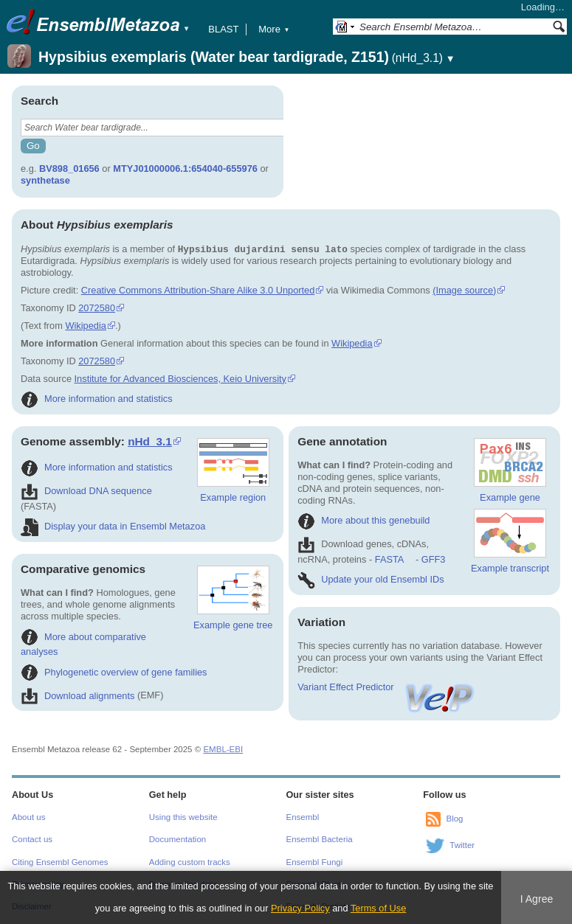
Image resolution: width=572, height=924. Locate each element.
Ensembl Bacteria (320, 839)
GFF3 (433, 559)
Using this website (183, 817)
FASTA (389, 559)
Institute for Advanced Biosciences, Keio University (180, 379)
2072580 (97, 308)
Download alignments (77, 696)
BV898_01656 (69, 169)
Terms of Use (378, 908)
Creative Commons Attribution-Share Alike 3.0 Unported (198, 290)
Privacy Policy (300, 908)
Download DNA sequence (86, 491)
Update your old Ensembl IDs (371, 579)
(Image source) (464, 290)
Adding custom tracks (190, 862)
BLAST (223, 29)
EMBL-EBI (223, 749)
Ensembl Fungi (315, 862)
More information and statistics (97, 399)
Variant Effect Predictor (387, 687)
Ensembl (303, 817)
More (274, 29)
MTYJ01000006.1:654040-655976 (185, 169)
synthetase (45, 180)
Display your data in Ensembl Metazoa (113, 526)
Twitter (462, 845)
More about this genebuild (363, 520)
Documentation (178, 839)
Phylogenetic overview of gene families (114, 672)
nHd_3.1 (150, 441)
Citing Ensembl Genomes (60, 862)
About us (28, 817)
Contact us (32, 839)
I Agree (537, 899)
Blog (454, 819)
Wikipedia (85, 326)
